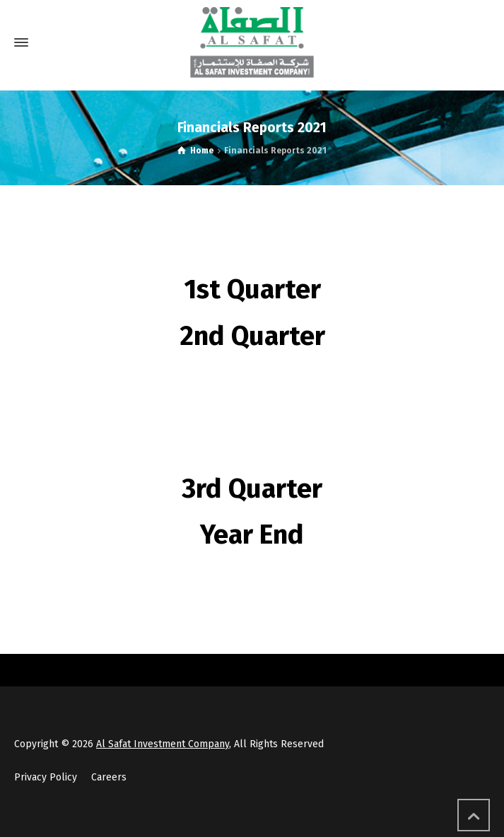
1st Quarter (252, 289)
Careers (109, 777)
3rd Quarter (252, 488)
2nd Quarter (252, 336)
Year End (252, 534)
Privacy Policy (46, 777)
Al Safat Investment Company (163, 744)
